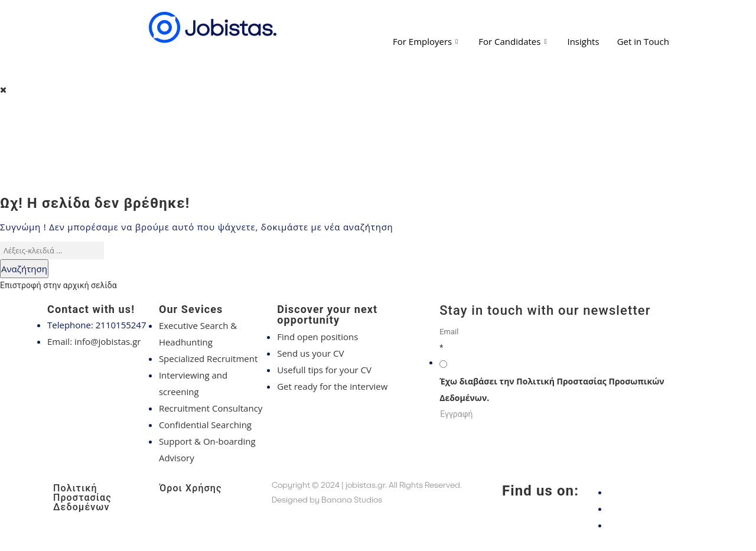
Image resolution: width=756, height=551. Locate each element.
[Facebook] (656, 492)
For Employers (427, 41)
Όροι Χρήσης (190, 488)
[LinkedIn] (656, 525)
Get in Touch (643, 41)
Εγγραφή (456, 414)
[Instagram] (656, 508)
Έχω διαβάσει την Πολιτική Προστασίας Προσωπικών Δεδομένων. (552, 389)
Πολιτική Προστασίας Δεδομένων (82, 498)
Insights (583, 41)
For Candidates (514, 41)
